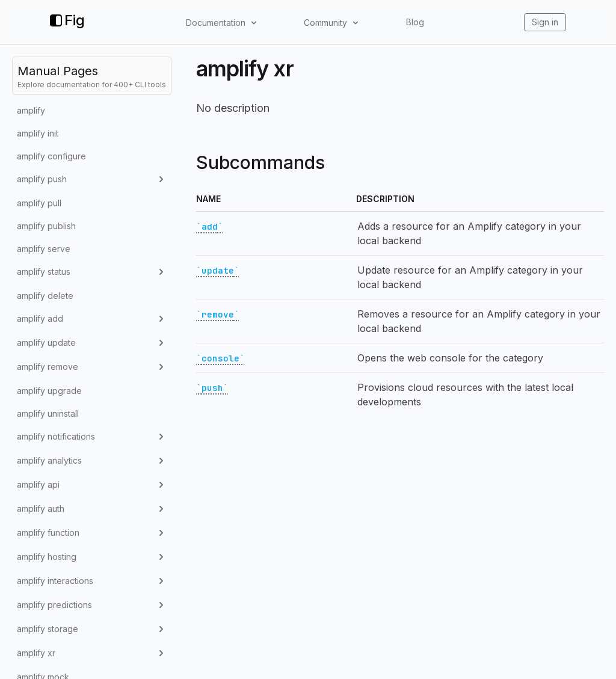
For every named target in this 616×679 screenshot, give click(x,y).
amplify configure (51, 156)
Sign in (545, 22)
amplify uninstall (48, 413)
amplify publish (46, 226)
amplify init (38, 133)
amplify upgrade (49, 391)
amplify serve (44, 249)
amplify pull (39, 203)
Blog (415, 22)
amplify (31, 110)
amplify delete (45, 296)
